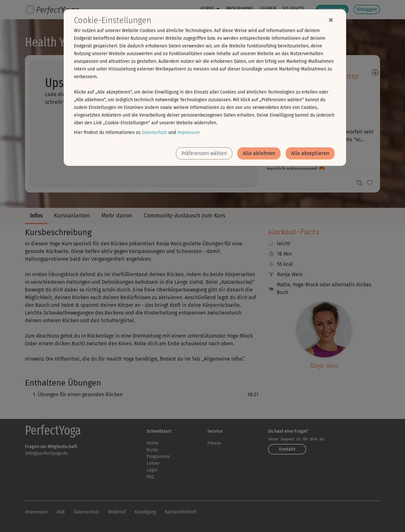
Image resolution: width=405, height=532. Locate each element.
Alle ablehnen (259, 153)
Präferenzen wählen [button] (204, 153)
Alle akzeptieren (310, 153)
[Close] (331, 20)
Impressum (189, 132)
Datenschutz (154, 132)
